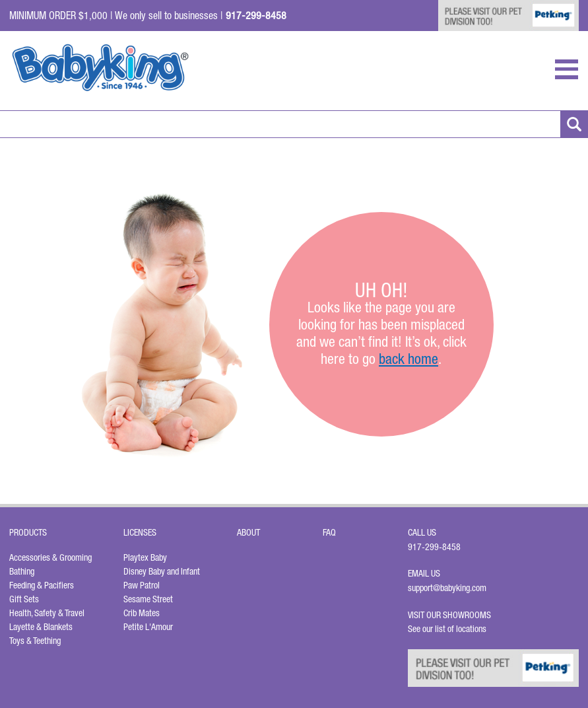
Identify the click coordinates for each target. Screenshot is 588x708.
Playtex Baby (145, 557)
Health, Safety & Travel (47, 613)
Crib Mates (142, 613)
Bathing (22, 571)
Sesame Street (148, 599)
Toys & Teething (35, 641)
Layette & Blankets (41, 627)
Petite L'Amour (148, 627)
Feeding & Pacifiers (42, 585)
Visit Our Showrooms (451, 615)
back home (408, 359)
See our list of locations (447, 629)
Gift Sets (24, 599)
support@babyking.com (447, 588)
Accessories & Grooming (50, 557)
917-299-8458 (434, 547)
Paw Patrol (142, 585)
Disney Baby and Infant (162, 571)
